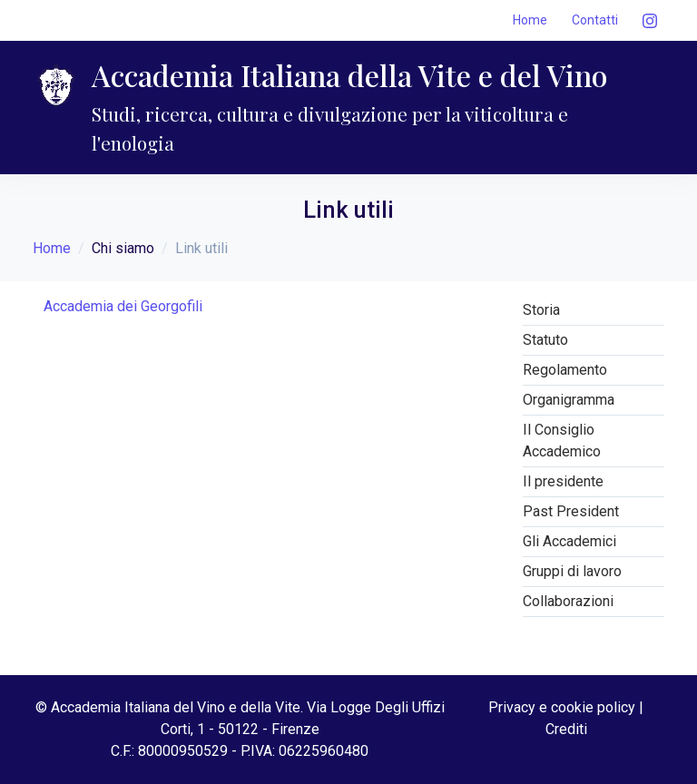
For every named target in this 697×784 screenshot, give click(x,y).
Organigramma (569, 400)
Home (530, 20)
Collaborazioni (568, 601)
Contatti (595, 20)
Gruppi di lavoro (572, 571)
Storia (541, 310)
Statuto (545, 340)
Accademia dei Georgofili (123, 306)
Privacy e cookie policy (562, 707)
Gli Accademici (569, 541)
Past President (571, 511)
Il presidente (563, 481)
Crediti (566, 729)
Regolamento (565, 370)
